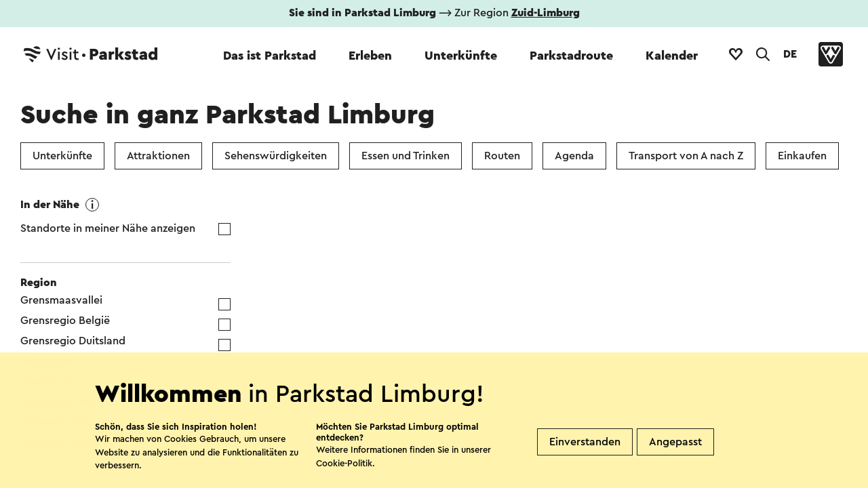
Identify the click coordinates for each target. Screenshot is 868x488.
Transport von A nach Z (686, 156)
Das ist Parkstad (270, 56)
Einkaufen (802, 156)
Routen (502, 156)
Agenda (574, 156)
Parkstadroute (571, 56)
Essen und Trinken (406, 156)
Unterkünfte (461, 56)
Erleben (370, 56)
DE (790, 54)
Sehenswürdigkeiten (276, 156)
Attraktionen (158, 156)
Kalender (672, 56)
